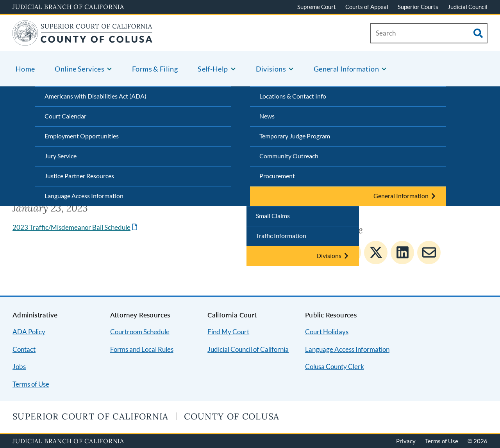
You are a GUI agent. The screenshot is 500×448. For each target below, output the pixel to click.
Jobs (19, 366)
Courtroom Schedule (140, 332)
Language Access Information (84, 196)
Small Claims (273, 216)
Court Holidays (327, 332)
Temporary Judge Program (295, 136)
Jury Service (61, 156)
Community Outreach (289, 156)
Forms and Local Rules (142, 349)
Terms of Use (31, 384)
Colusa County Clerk (335, 366)
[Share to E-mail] (429, 253)
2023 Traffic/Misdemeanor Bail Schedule (71, 227)
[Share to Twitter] (376, 253)
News (267, 116)
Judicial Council (468, 7)
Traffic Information (281, 236)
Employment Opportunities (82, 136)
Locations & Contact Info (293, 96)
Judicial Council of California (248, 349)
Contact (24, 349)
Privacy (406, 441)
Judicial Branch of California (68, 7)
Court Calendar (65, 116)
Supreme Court (317, 7)
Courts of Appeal (367, 7)
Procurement (277, 176)
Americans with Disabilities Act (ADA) (96, 96)
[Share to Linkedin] (402, 253)
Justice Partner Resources (79, 176)
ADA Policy (29, 332)
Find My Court (228, 332)
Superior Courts (418, 7)
